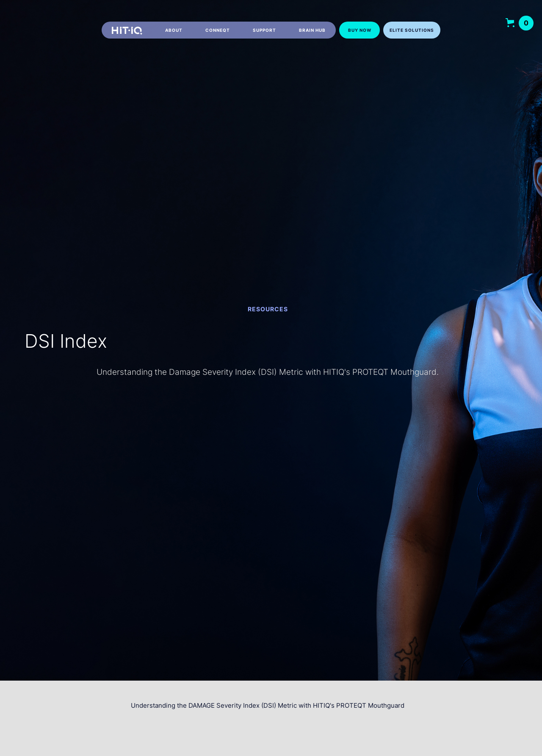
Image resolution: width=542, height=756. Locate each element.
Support (264, 30)
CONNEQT (218, 30)
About (174, 30)
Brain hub (312, 30)
